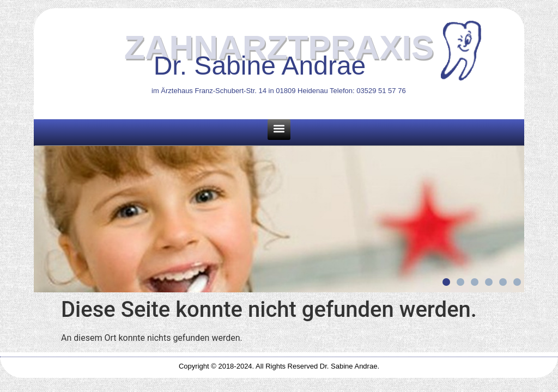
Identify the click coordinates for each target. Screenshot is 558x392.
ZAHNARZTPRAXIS (279, 47)
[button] (279, 130)
